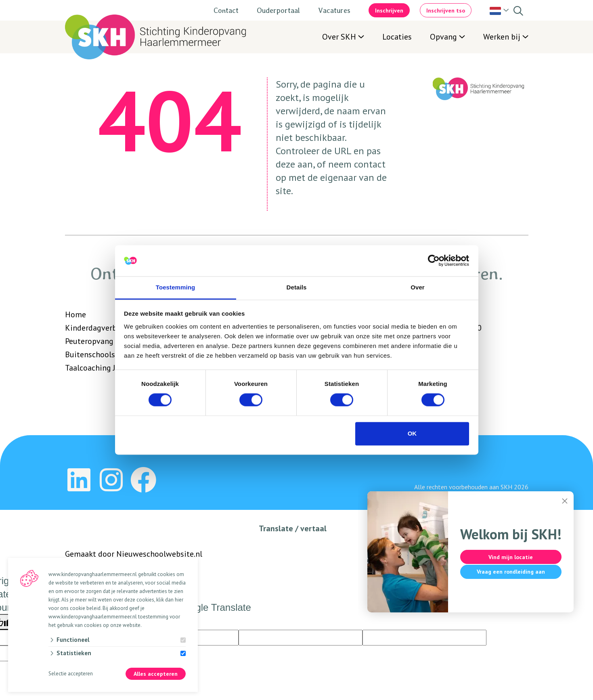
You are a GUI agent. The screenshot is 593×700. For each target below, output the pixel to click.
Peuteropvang (89, 341)
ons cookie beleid (80, 608)
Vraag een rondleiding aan (509, 572)
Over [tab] (418, 287)
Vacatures (334, 10)
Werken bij (502, 37)
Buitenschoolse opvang (106, 354)
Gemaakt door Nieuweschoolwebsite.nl (134, 554)
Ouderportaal (278, 10)
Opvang (443, 37)
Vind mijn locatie (509, 557)
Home (75, 314)
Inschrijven (389, 10)
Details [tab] (297, 287)
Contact (226, 10)
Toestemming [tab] (176, 287)
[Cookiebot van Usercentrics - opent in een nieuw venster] (434, 261)
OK (412, 433)
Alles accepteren (156, 674)
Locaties (397, 37)
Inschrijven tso (446, 10)
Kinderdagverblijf (96, 328)
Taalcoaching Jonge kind (108, 368)
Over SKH (339, 37)
